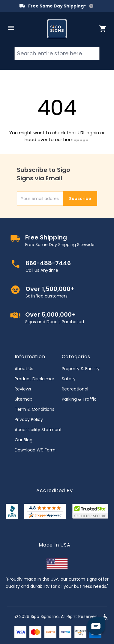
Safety (69, 379)
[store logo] (57, 29)
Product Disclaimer (34, 379)
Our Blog (24, 440)
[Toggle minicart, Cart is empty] (103, 29)
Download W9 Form (35, 450)
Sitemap (24, 399)
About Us (24, 369)
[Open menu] (11, 28)
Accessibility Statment (38, 430)
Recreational (75, 389)
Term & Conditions (34, 409)
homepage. (76, 139)
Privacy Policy (29, 419)
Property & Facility (81, 369)
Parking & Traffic (79, 399)
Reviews (23, 389)
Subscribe (80, 199)
